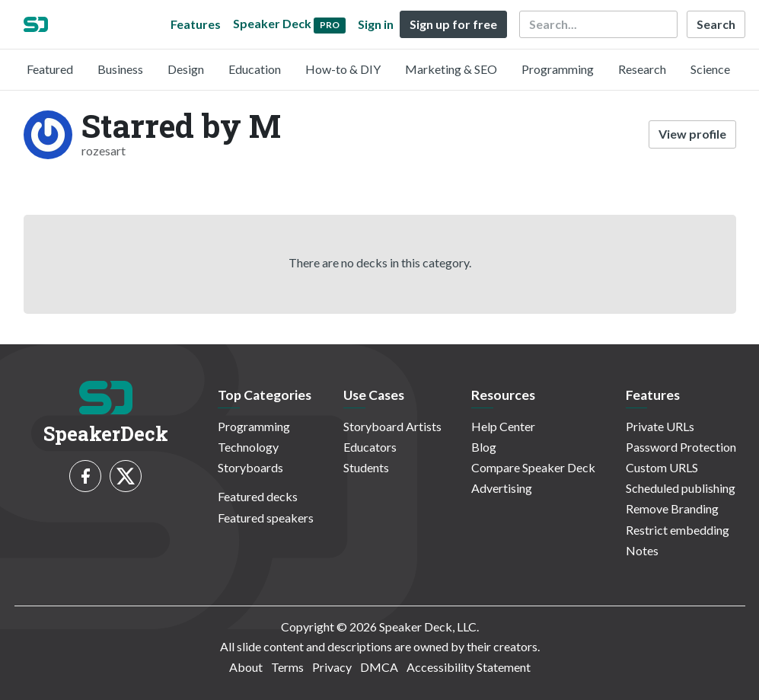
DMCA (379, 667)
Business (120, 69)
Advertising (502, 488)
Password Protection (681, 447)
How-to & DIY (343, 69)
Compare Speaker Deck (533, 467)
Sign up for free (453, 24)
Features (196, 24)
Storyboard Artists (392, 426)
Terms (287, 667)
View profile (692, 134)
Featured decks (258, 496)
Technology (248, 447)
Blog (484, 447)
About (246, 667)
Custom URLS (662, 467)
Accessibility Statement (469, 667)
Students (366, 467)
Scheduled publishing (681, 488)
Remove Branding (672, 508)
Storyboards (250, 467)
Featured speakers (266, 518)
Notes (642, 550)
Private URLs (660, 426)
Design (186, 69)
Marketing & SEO (451, 69)
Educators (370, 447)
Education (255, 69)
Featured (50, 69)
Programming (558, 69)
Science (710, 69)
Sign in (376, 24)
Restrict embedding (678, 530)
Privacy (332, 667)
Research (642, 69)
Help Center (503, 426)
